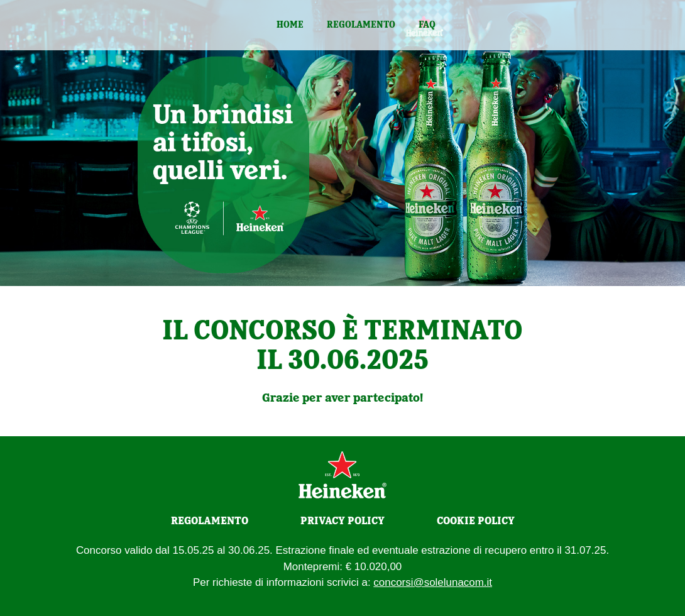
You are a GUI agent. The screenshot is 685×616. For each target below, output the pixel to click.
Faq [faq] (427, 25)
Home (290, 25)
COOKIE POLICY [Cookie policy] (476, 520)
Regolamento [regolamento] (361, 25)
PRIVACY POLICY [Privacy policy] (342, 520)
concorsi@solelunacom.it (433, 582)
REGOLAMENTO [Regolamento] (210, 520)
